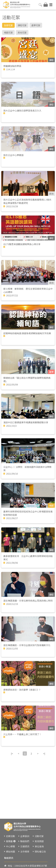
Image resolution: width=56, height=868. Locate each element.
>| (44, 753)
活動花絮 (39, 836)
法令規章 (25, 851)
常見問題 (39, 841)
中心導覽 (11, 846)
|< (12, 753)
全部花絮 (8, 25)
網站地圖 (11, 851)
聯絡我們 (25, 841)
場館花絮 (8, 32)
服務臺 (9, 841)
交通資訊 (25, 846)
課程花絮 (22, 25)
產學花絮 (36, 25)
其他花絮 (22, 32)
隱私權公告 (40, 851)
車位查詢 (39, 846)
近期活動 (11, 836)
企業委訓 (25, 836)
